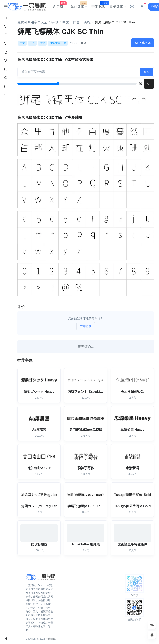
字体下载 (99, 6)
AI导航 (59, 6)
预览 (147, 72)
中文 (66, 22)
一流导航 (51, 639)
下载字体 (143, 43)
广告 (76, 22)
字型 (55, 22)
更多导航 (116, 7)
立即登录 (86, 326)
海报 (87, 22)
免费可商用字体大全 (32, 22)
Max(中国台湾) (58, 43)
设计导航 (78, 6)
